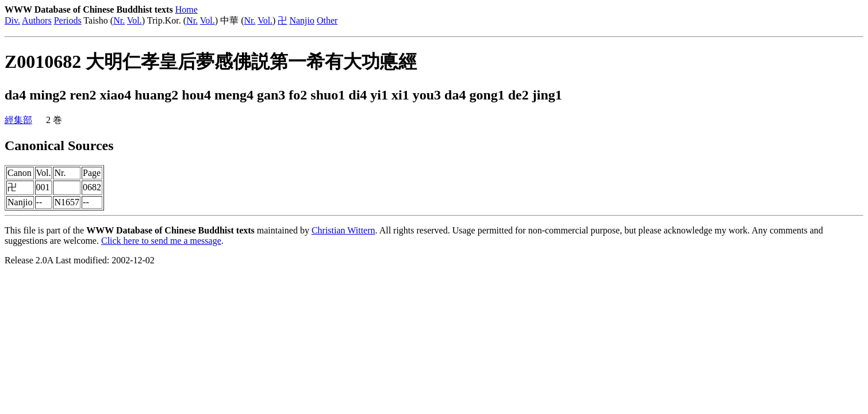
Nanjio (302, 20)
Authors (37, 20)
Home (187, 9)
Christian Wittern (343, 230)
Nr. (119, 20)
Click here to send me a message (161, 241)
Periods (68, 20)
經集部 (18, 120)
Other (327, 20)
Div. (12, 20)
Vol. (135, 20)
